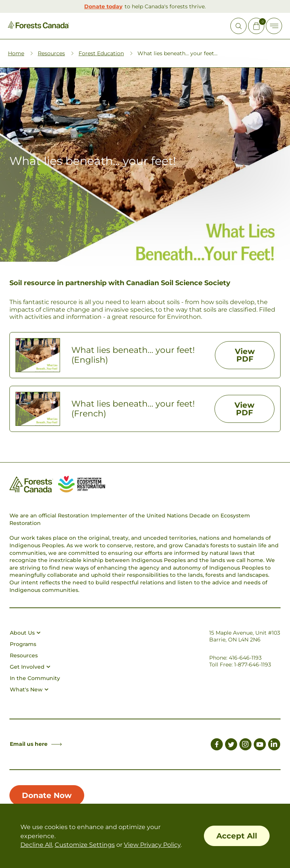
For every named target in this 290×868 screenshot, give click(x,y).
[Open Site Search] (238, 26)
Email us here (36, 744)
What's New (29, 689)
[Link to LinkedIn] (274, 745)
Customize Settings (85, 845)
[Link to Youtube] (260, 745)
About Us (25, 633)
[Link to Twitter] (231, 745)
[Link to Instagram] (245, 745)
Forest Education (101, 53)
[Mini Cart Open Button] (256, 26)
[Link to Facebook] (217, 745)
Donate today (103, 6)
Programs (23, 644)
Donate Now (47, 795)
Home (16, 53)
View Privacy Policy (152, 845)
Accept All (237, 836)
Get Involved (30, 667)
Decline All (36, 845)
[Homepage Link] (39, 27)
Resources (51, 53)
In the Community (35, 678)
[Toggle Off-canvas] (274, 26)
